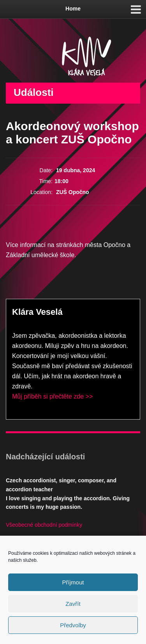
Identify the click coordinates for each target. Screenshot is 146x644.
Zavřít (73, 604)
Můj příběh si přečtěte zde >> (52, 396)
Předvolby (73, 625)
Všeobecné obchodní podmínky (44, 525)
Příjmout (73, 582)
